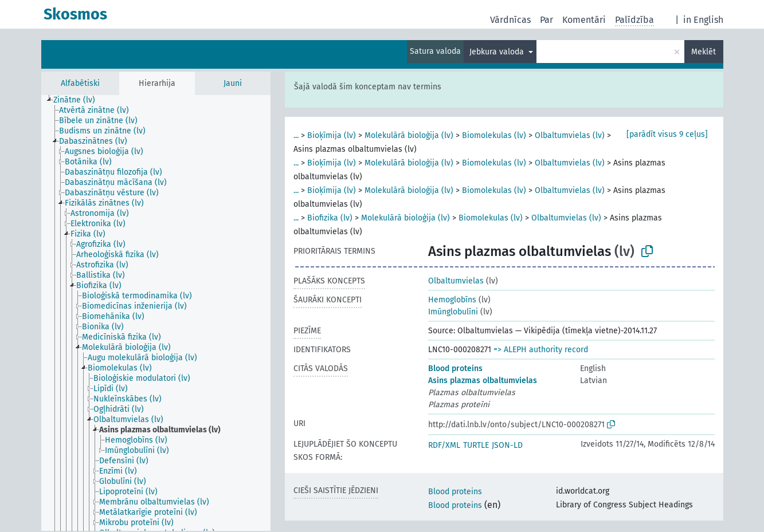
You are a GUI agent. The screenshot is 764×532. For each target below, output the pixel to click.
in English (703, 20)
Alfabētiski (80, 83)
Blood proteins (455, 369)
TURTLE (476, 445)
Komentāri (584, 20)
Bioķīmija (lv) (332, 135)
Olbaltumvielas (456, 281)
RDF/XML (444, 445)
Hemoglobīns (452, 300)
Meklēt (704, 52)
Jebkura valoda (498, 52)
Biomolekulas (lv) (494, 135)
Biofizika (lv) (330, 218)
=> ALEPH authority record (541, 350)
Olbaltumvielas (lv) (570, 135)
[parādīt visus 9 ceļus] (667, 134)
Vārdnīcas (510, 20)
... (296, 135)
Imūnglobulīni (453, 312)
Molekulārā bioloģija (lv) (409, 135)
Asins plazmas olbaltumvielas (483, 381)
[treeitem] (79, 100)
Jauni (233, 83)
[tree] (156, 313)
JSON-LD (507, 445)
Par (546, 20)
